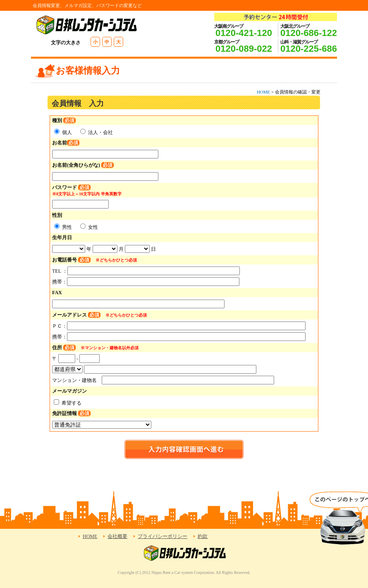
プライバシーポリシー (162, 536)
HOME (263, 92)
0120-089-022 (244, 49)
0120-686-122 (309, 33)
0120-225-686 (309, 49)
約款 (203, 536)
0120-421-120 (244, 33)
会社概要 (117, 536)
